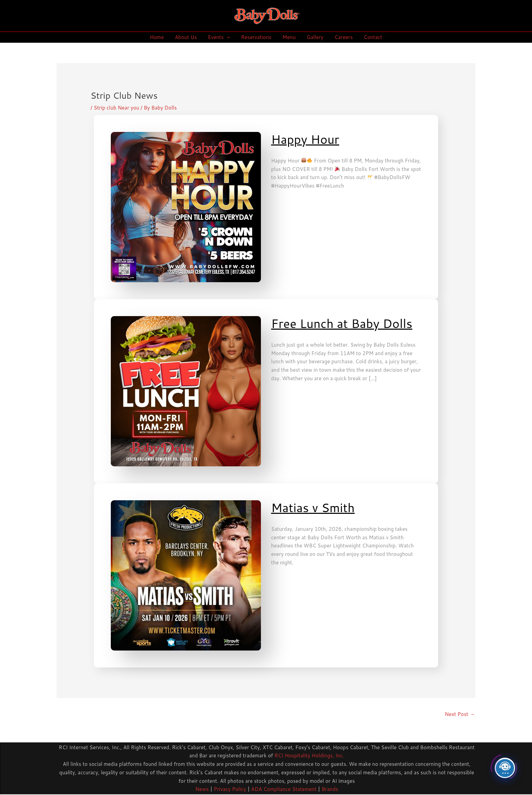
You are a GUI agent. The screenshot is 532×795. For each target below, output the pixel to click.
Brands (330, 789)
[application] (228, 37)
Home (160, 37)
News (202, 789)
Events (220, 37)
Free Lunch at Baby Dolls (342, 323)
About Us (188, 37)
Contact (370, 37)
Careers (342, 37)
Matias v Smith (313, 508)
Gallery (314, 37)
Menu (289, 37)
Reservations (257, 37)
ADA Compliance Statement (284, 789)
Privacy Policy (229, 789)
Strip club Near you (116, 108)
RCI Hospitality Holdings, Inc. (309, 755)
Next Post (460, 714)
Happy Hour (305, 139)
